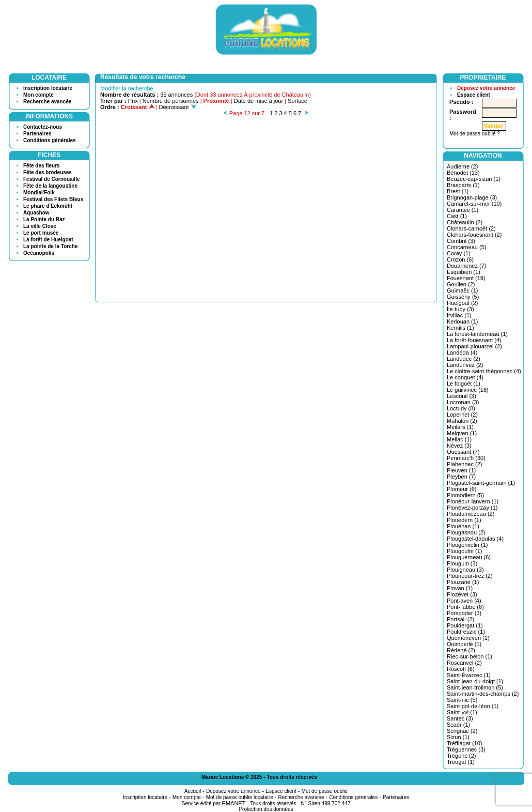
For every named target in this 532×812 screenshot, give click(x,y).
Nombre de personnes (171, 101)
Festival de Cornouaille (51, 179)
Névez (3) (459, 446)
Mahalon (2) (462, 421)
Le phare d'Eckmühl (48, 206)
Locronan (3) (463, 402)
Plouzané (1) (463, 582)
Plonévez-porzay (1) (472, 508)
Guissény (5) (463, 297)
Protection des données (266, 809)
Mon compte (38, 95)
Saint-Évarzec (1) (469, 675)
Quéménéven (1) (468, 638)
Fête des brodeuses (48, 172)
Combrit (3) (461, 241)
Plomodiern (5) (465, 495)
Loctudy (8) (461, 408)
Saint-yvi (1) (462, 712)
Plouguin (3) (462, 563)
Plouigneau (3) (465, 570)
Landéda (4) (462, 353)
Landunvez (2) (465, 365)
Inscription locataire (48, 88)
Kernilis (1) (460, 328)
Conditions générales (50, 140)
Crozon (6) (460, 259)
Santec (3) (460, 718)
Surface (298, 101)
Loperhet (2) (462, 415)
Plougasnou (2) (466, 532)
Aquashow (36, 213)
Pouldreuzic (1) (466, 632)
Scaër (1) (458, 725)
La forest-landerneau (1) (477, 334)
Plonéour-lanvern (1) (473, 501)
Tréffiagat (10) (464, 743)
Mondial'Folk (39, 193)
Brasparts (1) (463, 185)
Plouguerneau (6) (469, 557)
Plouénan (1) (463, 526)
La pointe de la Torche (50, 246)
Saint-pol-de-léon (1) (473, 706)
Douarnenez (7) (466, 266)
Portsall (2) (460, 619)
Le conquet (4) (465, 377)
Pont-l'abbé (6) (465, 607)
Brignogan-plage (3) (472, 197)
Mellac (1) (459, 439)
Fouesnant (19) (466, 278)
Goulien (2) (461, 284)
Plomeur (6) (461, 489)
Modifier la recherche (127, 88)
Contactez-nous (43, 127)
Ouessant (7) (463, 452)
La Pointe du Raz (44, 219)
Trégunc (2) (461, 756)
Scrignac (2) (462, 731)
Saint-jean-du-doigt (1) (475, 681)
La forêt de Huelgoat (48, 240)
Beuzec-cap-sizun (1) (474, 179)
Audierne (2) (463, 166)
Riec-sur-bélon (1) (470, 656)
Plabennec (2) (465, 464)
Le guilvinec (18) (468, 390)
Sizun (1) (458, 737)
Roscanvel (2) (464, 663)
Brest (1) (458, 191)
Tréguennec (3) (466, 749)
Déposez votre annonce (486, 88)
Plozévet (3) (462, 594)
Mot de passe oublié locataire (240, 797)
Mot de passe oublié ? (475, 134)
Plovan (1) (460, 588)
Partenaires (37, 134)
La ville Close (40, 226)
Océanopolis (39, 253)
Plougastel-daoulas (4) (475, 539)
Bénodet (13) (463, 173)
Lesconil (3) (461, 396)
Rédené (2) (461, 650)
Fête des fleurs (42, 166)
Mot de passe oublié (325, 791)
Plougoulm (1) (464, 551)
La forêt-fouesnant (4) (474, 340)
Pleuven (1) (461, 470)
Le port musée (41, 233)
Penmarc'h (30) (466, 458)
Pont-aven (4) (464, 601)
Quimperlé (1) (464, 644)
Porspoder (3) (464, 613)
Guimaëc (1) (463, 290)
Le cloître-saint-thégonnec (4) (484, 371)
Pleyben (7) (461, 477)
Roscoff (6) (461, 669)
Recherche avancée (47, 102)
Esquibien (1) (464, 272)
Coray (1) (459, 253)
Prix (133, 101)
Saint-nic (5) (462, 700)
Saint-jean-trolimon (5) (475, 687)
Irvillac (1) (459, 315)
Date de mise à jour (259, 101)
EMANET (234, 803)
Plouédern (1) (464, 520)
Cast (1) (457, 216)
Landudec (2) (464, 359)
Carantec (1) (463, 210)
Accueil (193, 791)
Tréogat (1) (461, 762)
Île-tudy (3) (460, 309)
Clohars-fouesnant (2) (474, 235)
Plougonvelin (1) (467, 545)
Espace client (474, 95)
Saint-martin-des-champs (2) (483, 694)
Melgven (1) (462, 433)
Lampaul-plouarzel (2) (474, 346)
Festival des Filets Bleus (53, 199)
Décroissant (178, 107)
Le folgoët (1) (464, 384)
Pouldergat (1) (465, 625)
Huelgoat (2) (463, 303)
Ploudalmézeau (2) (471, 514)
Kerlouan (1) (463, 321)
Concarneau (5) (466, 247)
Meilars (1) (460, 427)
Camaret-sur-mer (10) (474, 204)
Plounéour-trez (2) (470, 576)
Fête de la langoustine (50, 186)
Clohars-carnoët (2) (471, 228)
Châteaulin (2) (465, 222)
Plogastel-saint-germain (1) (481, 483)
